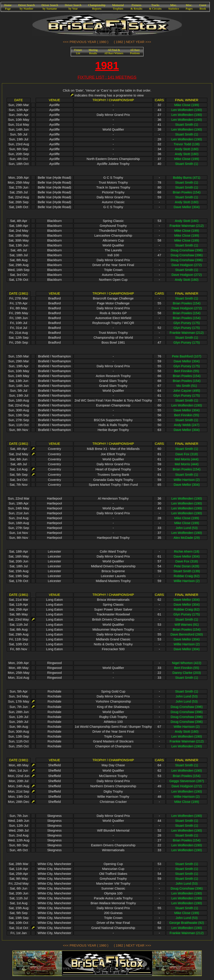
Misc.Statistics (174, 7)
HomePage (8, 7)
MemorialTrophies (118, 7)
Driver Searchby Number (27, 7)
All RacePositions (135, 52)
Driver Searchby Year (73, 7)
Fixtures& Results (136, 7)
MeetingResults (93, 52)
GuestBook (203, 7)
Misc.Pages (189, 7)
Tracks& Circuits (155, 7)
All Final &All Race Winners (114, 52)
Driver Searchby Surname (50, 7)
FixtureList (78, 52)
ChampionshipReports (97, 7)
